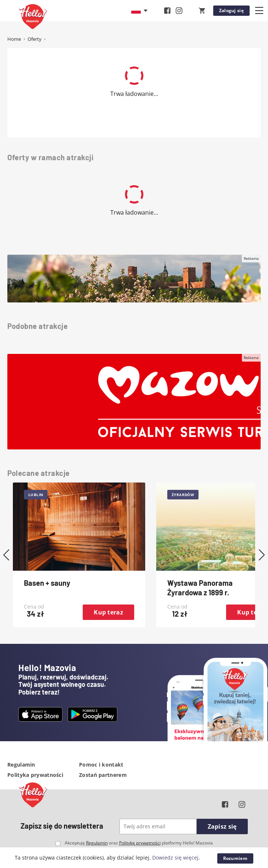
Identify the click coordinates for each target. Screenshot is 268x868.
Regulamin (21, 765)
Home (14, 39)
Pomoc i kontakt (101, 765)
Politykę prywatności (140, 843)
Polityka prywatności (35, 775)
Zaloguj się (231, 10)
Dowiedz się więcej (175, 858)
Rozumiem (235, 858)
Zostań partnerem (103, 775)
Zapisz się (222, 826)
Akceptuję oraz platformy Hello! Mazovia (139, 843)
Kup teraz (108, 612)
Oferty (35, 39)
